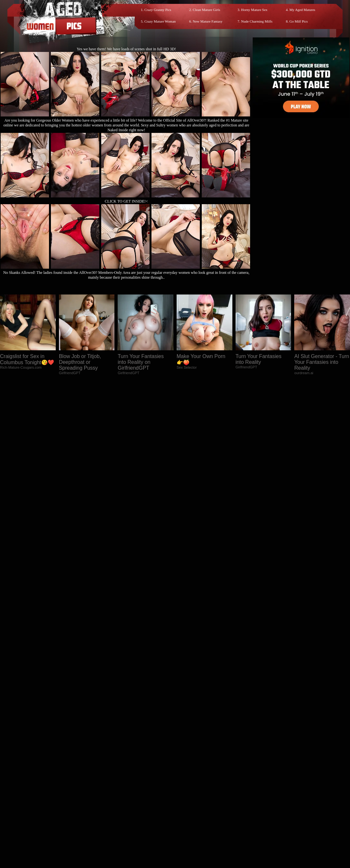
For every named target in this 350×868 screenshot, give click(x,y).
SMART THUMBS (186, 814)
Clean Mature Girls (206, 10)
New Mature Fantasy (208, 21)
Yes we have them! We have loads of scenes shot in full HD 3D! (126, 49)
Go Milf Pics (299, 21)
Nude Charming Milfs (257, 21)
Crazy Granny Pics (158, 10)
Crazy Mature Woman (160, 21)
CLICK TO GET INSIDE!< (126, 201)
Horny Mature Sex (254, 10)
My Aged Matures (302, 10)
